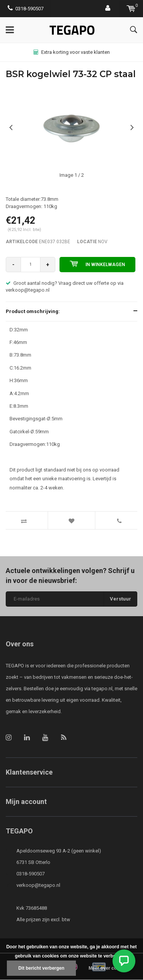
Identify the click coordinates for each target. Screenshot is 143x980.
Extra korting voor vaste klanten (72, 52)
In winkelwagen (97, 264)
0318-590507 (26, 9)
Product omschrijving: (33, 311)
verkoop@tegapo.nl (38, 885)
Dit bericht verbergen (41, 968)
